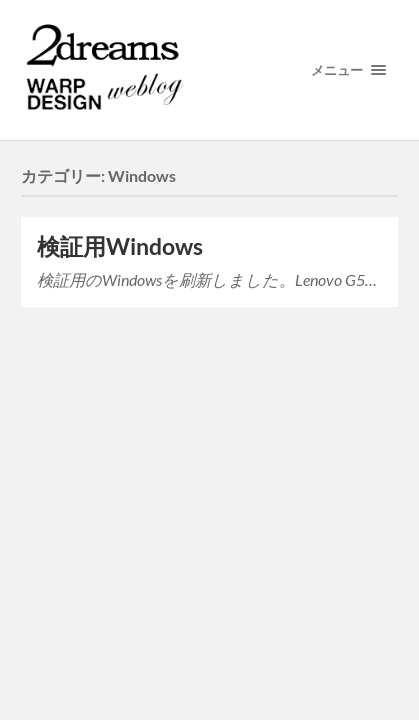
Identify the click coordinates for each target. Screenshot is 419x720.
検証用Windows (120, 246)
